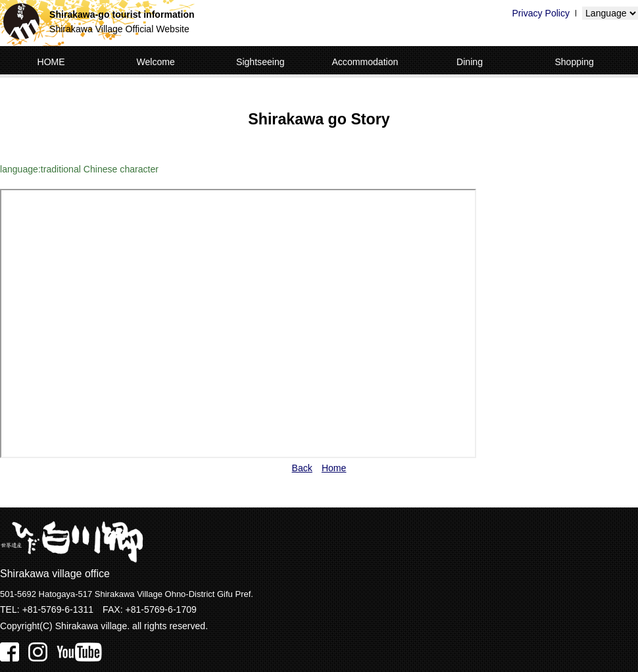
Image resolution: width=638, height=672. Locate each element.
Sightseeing (260, 62)
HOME (51, 62)
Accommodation (365, 62)
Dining (470, 62)
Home (334, 468)
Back (302, 468)
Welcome (155, 62)
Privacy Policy (541, 13)
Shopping (574, 62)
